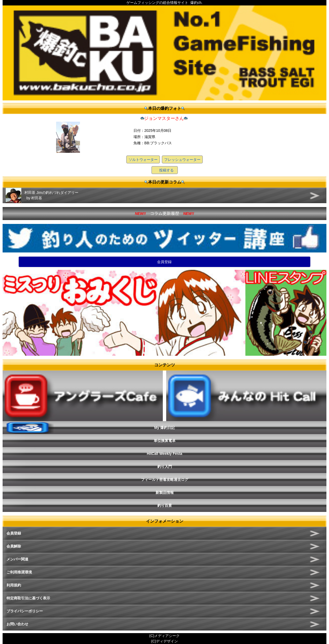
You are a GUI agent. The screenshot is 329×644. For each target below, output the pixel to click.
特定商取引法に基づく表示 (28, 598)
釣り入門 (165, 467)
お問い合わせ (17, 624)
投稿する (166, 170)
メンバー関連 (17, 559)
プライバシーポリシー (25, 611)
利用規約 (14, 585)
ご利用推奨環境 (19, 572)
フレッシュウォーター (182, 160)
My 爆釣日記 (164, 428)
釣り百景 (165, 505)
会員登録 (164, 262)
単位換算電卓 (165, 441)
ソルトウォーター (143, 160)
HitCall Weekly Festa (164, 454)
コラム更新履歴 (165, 213)
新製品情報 (165, 492)
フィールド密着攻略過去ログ (165, 479)
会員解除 (14, 546)
